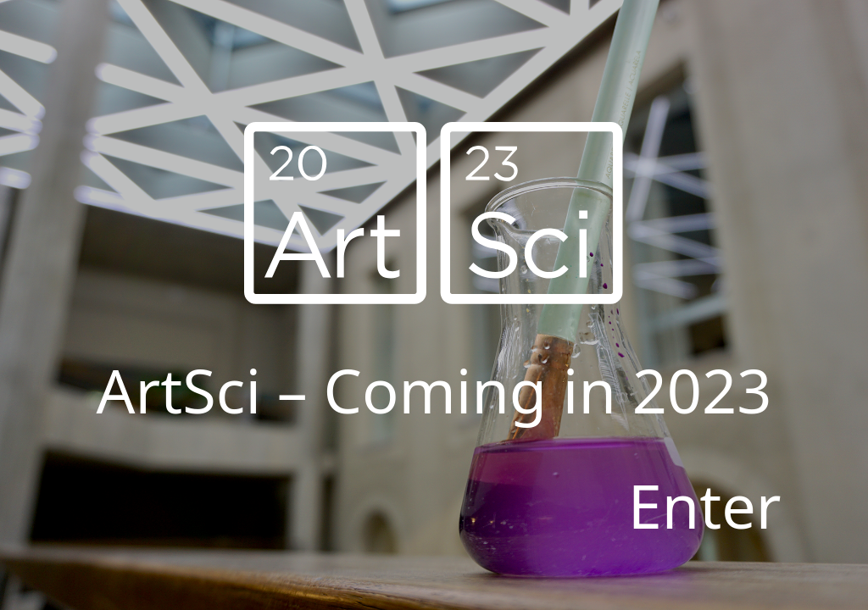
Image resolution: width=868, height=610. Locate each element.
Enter (705, 505)
